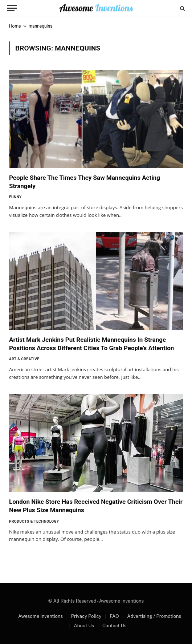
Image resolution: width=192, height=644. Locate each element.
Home (15, 26)
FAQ (114, 616)
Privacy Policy (86, 616)
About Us (84, 626)
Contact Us (114, 626)
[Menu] (12, 8)
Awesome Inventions (40, 616)
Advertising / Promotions (154, 616)
